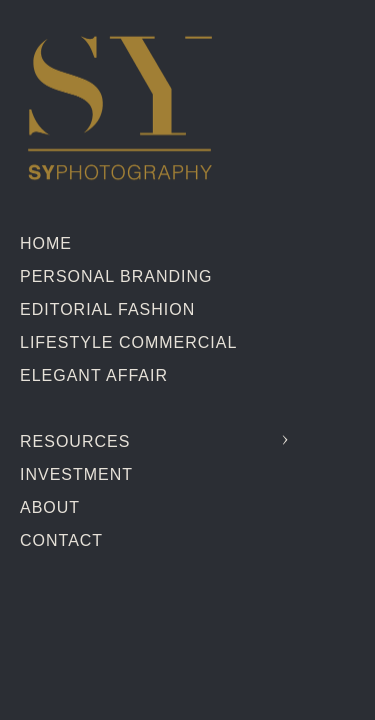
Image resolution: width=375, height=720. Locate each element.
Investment (76, 474)
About (50, 507)
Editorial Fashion (107, 309)
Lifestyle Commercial (128, 342)
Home (46, 243)
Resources (75, 441)
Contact (61, 540)
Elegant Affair (94, 375)
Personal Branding (116, 276)
